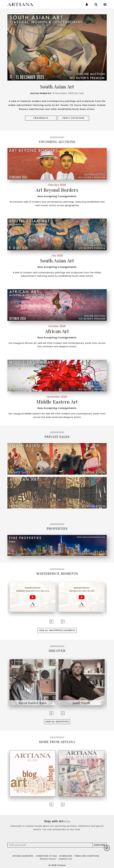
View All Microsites (57, 722)
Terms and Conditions (87, 856)
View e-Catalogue (73, 118)
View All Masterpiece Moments (57, 630)
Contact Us (65, 859)
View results (41, 118)
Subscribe (100, 845)
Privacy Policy (48, 859)
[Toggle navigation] (105, 4)
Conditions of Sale (46, 856)
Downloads (66, 856)
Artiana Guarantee (23, 856)
